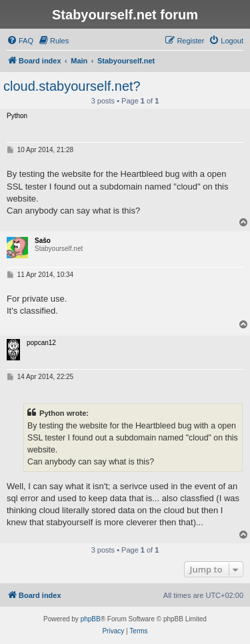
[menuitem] (20, 41)
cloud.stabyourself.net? (72, 86)
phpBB (91, 619)
